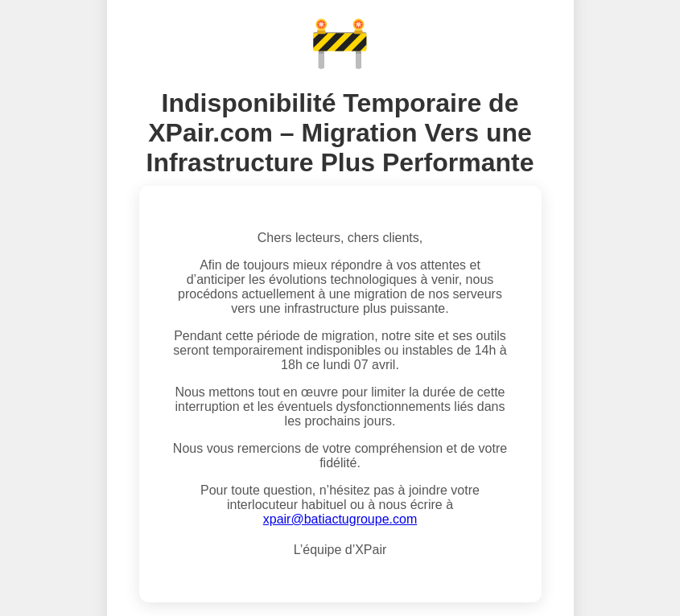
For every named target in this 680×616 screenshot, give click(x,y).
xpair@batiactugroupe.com (340, 519)
